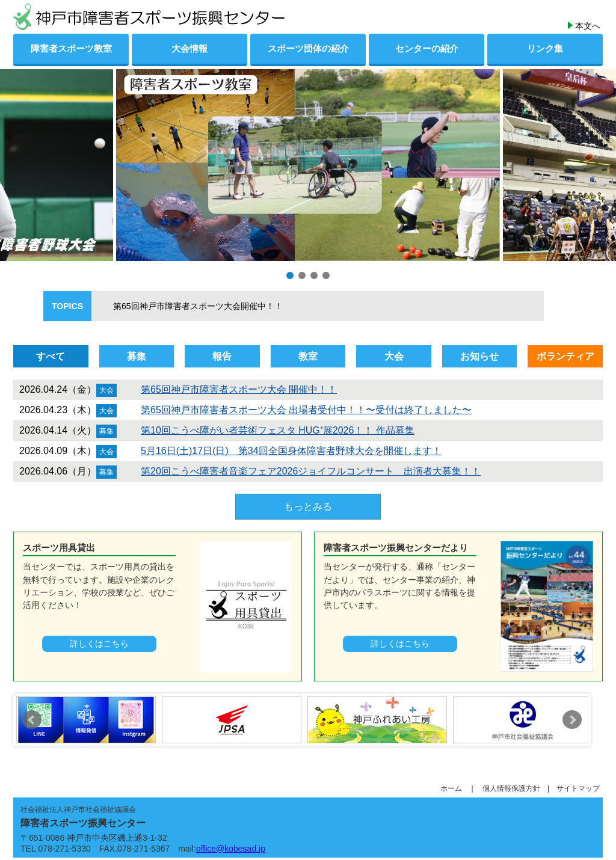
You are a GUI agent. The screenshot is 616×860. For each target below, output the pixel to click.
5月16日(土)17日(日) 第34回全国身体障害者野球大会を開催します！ (291, 451)
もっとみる (308, 507)
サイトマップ (578, 788)
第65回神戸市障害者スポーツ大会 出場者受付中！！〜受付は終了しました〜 (306, 410)
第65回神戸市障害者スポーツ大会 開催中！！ (239, 389)
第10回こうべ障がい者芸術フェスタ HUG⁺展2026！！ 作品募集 (278, 430)
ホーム (455, 788)
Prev (32, 720)
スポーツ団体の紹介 (308, 48)
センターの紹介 (427, 48)
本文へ (588, 26)
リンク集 (545, 48)
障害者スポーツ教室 (71, 48)
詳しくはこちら (99, 643)
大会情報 (189, 48)
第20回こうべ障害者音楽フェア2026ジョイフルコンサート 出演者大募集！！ (311, 471)
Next (572, 720)
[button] (290, 275)
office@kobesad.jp (231, 849)
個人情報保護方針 (515, 788)
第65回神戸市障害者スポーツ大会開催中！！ (189, 306)
